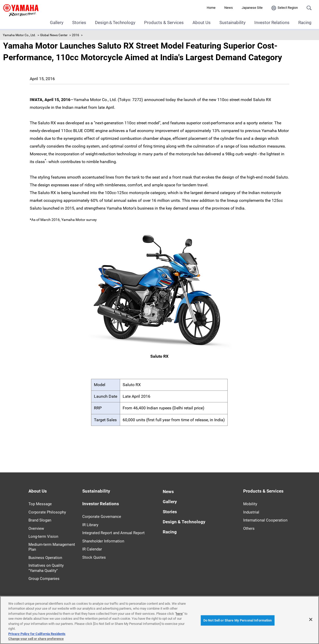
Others (249, 528)
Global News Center (54, 35)
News (229, 8)
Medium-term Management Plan (52, 547)
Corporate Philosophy (47, 512)
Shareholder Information (103, 541)
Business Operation (45, 558)
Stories (79, 22)
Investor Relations (272, 22)
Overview (36, 528)
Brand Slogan (40, 520)
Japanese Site (252, 8)
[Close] (311, 619)
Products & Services (164, 22)
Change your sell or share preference (36, 639)
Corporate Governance (102, 517)
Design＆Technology (115, 22)
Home (211, 8)
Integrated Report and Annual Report (113, 533)
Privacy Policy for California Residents (37, 634)
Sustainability (232, 22)
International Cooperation (265, 520)
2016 (76, 35)
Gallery (57, 22)
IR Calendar (92, 549)
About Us (202, 22)
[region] (159, 620)
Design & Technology (184, 522)
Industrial (251, 512)
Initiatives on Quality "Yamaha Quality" (46, 568)
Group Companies (44, 579)
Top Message (40, 504)
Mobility (250, 504)
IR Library (90, 525)
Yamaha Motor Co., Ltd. (19, 35)
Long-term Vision (43, 536)
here (179, 614)
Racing (305, 22)
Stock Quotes (94, 557)
